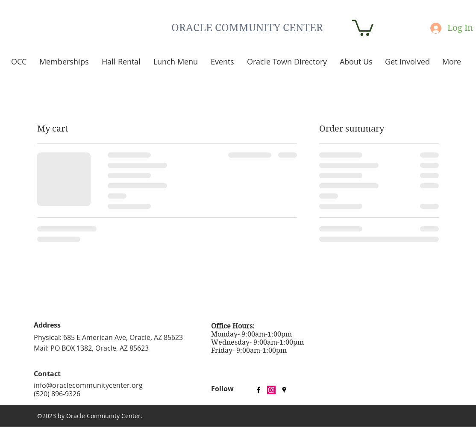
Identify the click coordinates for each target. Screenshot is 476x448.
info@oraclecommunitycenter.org (88, 385)
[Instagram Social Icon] (271, 390)
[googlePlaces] (284, 390)
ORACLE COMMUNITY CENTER (247, 28)
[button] (363, 27)
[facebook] (259, 390)
